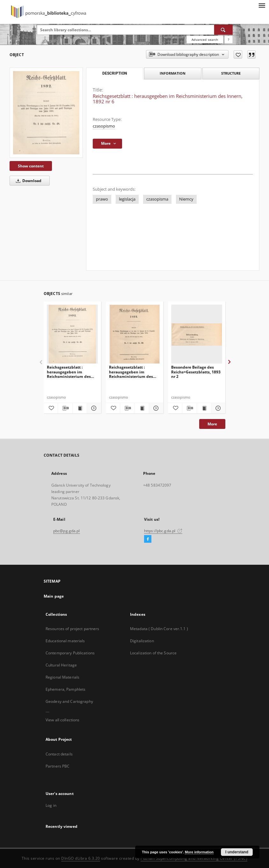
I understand (237, 852)
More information (199, 852)
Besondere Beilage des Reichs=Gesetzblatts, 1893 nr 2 (196, 372)
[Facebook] (148, 539)
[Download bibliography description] (65, 408)
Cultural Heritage (61, 665)
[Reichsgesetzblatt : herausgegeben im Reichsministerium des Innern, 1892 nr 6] (46, 113)
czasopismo (104, 126)
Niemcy (186, 199)
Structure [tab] (231, 73)
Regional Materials (62, 677)
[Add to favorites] (238, 55)
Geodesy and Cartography (69, 701)
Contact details (59, 754)
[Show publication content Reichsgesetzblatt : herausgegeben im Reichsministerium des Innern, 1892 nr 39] (80, 408)
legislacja (127, 199)
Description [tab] (115, 73)
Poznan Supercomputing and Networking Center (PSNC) (194, 858)
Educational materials (65, 641)
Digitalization (142, 641)
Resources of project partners (72, 629)
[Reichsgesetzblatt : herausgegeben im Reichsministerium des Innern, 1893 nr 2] (134, 334)
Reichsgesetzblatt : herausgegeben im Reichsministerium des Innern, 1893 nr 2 (131, 372)
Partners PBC (58, 766)
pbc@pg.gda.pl (67, 531)
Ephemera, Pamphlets (65, 689)
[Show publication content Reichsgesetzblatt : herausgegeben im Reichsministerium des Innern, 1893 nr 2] (142, 408)
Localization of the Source (153, 653)
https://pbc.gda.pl (163, 531)
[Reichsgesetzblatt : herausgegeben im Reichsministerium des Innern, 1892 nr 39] (72, 334)
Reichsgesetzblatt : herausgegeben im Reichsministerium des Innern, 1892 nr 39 (69, 372)
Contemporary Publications (70, 653)
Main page (54, 596)
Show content (31, 166)
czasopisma (157, 199)
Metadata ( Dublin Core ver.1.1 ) (159, 629)
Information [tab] (173, 73)
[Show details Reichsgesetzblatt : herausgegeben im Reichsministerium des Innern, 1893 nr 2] (155, 408)
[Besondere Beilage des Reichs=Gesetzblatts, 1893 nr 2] (197, 334)
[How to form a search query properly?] (229, 40)
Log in (51, 805)
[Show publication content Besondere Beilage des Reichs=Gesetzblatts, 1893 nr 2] (204, 408)
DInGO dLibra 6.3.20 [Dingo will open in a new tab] (81, 858)
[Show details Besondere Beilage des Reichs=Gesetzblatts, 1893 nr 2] (217, 408)
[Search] (223, 30)
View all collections (62, 720)
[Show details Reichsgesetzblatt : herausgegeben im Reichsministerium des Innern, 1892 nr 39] (93, 408)
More (212, 424)
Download (28, 181)
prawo (102, 199)
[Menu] (262, 5)
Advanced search (205, 40)
